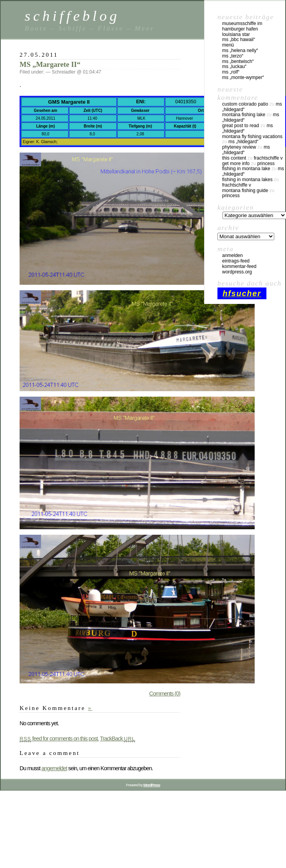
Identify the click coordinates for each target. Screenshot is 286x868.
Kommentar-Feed (239, 266)
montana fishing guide (245, 190)
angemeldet (54, 768)
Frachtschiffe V (268, 158)
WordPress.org (237, 272)
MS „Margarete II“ (50, 64)
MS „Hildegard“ (243, 142)
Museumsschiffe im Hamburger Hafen (242, 26)
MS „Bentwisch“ (238, 61)
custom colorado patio (245, 104)
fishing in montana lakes (247, 180)
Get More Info (236, 164)
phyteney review (239, 147)
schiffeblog (72, 16)
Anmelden (233, 255)
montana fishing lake (244, 115)
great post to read (241, 126)
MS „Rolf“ (231, 72)
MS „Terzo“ (233, 56)
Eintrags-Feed (236, 261)
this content (234, 158)
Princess (266, 164)
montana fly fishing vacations (252, 137)
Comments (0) (165, 694)
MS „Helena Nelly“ (240, 50)
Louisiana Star (236, 34)
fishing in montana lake (246, 169)
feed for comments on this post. (59, 739)
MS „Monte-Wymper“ (243, 77)
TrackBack (118, 739)
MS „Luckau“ (234, 66)
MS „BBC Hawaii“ (239, 40)
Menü (228, 45)
